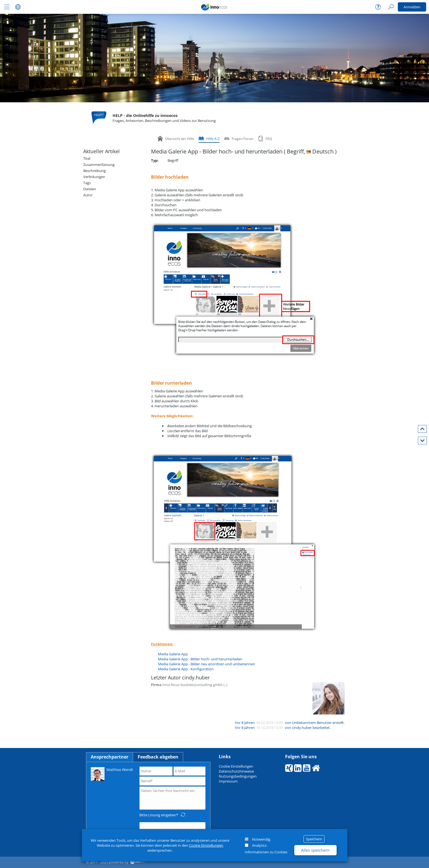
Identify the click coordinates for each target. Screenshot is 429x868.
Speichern (314, 839)
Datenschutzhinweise (236, 771)
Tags (87, 183)
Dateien (90, 189)
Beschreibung (94, 171)
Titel (87, 158)
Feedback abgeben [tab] (158, 757)
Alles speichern (315, 850)
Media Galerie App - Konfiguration (186, 669)
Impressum (228, 781)
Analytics (259, 845)
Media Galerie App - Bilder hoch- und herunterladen (200, 659)
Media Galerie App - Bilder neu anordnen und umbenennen (206, 664)
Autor (88, 195)
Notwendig (261, 839)
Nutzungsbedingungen (238, 776)
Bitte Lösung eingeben (158, 815)
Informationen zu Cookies (266, 852)
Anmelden (412, 7)
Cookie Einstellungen (206, 845)
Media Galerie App (173, 654)
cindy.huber (302, 728)
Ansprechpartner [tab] (110, 757)
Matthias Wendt (112, 774)
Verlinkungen (94, 177)
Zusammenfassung (99, 165)
